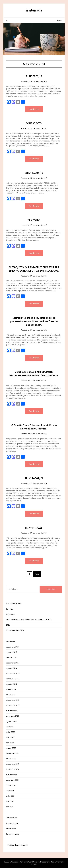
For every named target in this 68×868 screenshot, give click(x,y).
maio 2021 (10, 801)
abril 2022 (10, 743)
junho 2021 (10, 796)
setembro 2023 (12, 679)
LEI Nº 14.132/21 (34, 528)
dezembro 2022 (13, 700)
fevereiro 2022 (12, 753)
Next (37, 574)
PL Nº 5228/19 (34, 76)
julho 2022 (10, 727)
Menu (59, 20)
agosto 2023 (11, 684)
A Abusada (34, 10)
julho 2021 (10, 791)
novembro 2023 (13, 674)
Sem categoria (12, 834)
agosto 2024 (11, 668)
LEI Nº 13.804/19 (34, 173)
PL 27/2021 (34, 220)
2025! (8, 625)
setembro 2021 (12, 780)
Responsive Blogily (48, 862)
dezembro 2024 (13, 663)
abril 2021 (10, 807)
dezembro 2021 (12, 764)
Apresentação (12, 823)
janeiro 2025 (11, 657)
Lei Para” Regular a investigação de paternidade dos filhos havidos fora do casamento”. (34, 321)
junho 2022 (10, 732)
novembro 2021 (12, 769)
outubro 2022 (11, 711)
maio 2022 (10, 737)
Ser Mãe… (10, 609)
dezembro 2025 (13, 647)
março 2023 (11, 689)
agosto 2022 (11, 721)
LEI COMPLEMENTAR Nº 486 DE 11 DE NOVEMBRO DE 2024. (29, 620)
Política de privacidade (18, 845)
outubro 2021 (11, 775)
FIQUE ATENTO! (34, 123)
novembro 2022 (12, 705)
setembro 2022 (12, 716)
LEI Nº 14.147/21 (34, 478)
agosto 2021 (11, 785)
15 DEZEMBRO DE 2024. (15, 630)
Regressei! (10, 614)
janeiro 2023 (11, 695)
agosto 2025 (11, 652)
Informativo (11, 829)
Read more (34, 109)
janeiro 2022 (11, 759)
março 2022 (11, 748)
